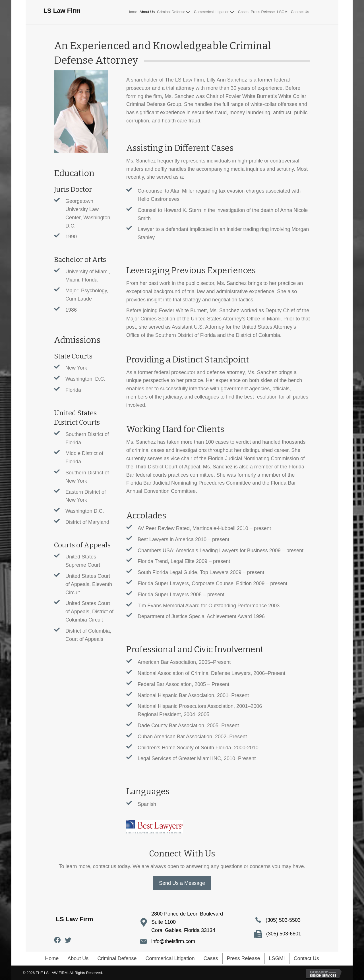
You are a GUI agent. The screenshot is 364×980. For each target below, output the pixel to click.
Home (52, 958)
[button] (188, 12)
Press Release (244, 958)
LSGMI (277, 958)
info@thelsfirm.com (173, 941)
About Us (78, 958)
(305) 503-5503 (283, 920)
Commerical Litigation (170, 958)
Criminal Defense (117, 958)
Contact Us (306, 958)
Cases (211, 958)
